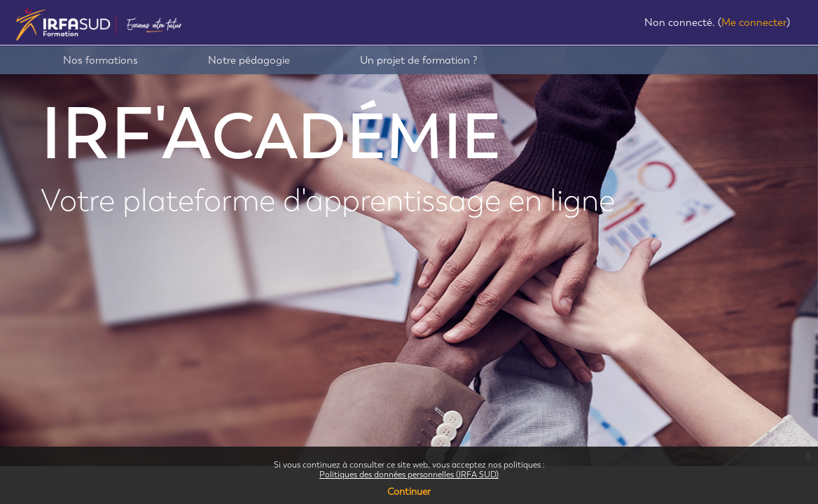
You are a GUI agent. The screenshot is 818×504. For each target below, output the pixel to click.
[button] (632, 24)
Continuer (409, 492)
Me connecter (754, 22)
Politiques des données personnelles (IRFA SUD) (409, 475)
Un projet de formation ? (419, 60)
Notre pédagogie (249, 60)
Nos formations (100, 60)
